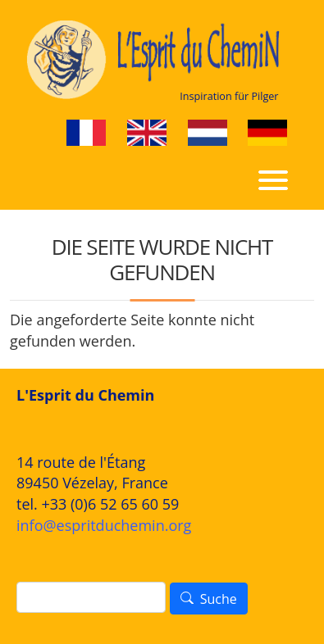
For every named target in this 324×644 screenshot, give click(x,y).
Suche (219, 599)
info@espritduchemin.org (104, 525)
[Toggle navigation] (273, 178)
